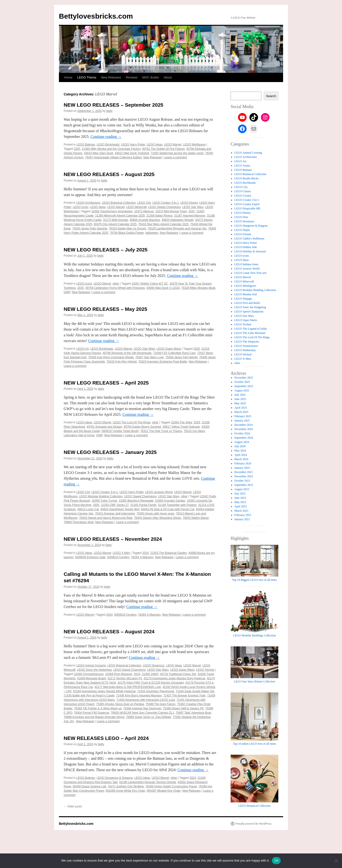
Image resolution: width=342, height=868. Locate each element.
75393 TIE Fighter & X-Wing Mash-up (98, 708)
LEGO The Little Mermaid (250, 333)
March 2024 (241, 459)
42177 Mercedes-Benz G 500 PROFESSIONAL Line (128, 687)
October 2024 (242, 433)
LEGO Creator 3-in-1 (166, 203)
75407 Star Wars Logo (150, 357)
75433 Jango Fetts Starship (90, 229)
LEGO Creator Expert (247, 204)
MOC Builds (151, 77)
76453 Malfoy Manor (196, 518)
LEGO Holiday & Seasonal (250, 251)
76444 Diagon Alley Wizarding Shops (158, 518)
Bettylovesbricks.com (96, 16)
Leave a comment (175, 157)
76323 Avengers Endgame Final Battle (163, 362)
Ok (276, 860)
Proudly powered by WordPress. (254, 824)
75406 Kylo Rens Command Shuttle (111, 357)
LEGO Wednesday (245, 350)
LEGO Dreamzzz (154, 665)
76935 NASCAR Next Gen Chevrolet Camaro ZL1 (142, 713)
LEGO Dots (241, 217)
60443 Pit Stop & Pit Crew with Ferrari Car (168, 509)
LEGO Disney (189, 203)
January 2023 (242, 519)
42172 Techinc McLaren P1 (125, 678)
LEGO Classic (243, 191)
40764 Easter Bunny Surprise (142, 427)
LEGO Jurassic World (159, 492)
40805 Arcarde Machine (145, 220)
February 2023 (243, 515)
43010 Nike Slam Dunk (99, 153)
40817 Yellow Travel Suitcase (181, 427)
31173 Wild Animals (116, 220)
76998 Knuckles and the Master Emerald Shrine (94, 717)
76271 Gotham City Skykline (126, 786)
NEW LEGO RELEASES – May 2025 (105, 309)
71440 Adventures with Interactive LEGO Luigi (146, 700)
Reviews (132, 77)
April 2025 (241, 408)
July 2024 (240, 446)
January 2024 (242, 468)
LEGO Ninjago (243, 299)
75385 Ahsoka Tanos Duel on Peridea (120, 704)
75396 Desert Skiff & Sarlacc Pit (183, 708)
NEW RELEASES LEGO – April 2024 (106, 738)
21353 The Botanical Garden (168, 553)
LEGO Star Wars (193, 207)
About (168, 77)
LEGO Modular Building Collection (101, 496)
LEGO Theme (87, 77)
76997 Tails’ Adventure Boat (193, 713)
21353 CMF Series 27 (115, 505)
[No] (336, 861)
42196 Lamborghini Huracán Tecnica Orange (148, 782)
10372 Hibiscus (144, 211)
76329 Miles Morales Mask (199, 288)
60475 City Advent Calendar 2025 (115, 224)
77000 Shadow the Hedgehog (192, 717)
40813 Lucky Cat (88, 509)
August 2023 (242, 489)
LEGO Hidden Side (246, 247)
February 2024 (243, 463)
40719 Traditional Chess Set (178, 674)
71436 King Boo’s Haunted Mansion (139, 696)
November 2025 (244, 378)
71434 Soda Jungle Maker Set (195, 691)
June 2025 (240, 399)
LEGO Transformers (246, 346)
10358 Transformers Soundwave (112, 211)
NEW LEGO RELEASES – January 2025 (110, 452)
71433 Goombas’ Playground (156, 691)
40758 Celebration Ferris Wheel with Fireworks (115, 288)
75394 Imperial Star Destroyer (142, 708)
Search (271, 96)
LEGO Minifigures (194, 145)
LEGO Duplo (242, 230)
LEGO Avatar (242, 166)
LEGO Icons (80, 207)
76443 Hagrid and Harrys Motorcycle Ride (106, 518)
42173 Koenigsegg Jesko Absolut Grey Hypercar (174, 678)
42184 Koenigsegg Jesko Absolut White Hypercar (104, 691)
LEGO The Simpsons (247, 342)
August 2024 (242, 442)
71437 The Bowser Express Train (184, 696)
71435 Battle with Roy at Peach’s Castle (89, 696)
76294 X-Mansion (142, 557)
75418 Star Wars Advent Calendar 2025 (163, 224)
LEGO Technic (205, 670)
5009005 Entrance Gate (90, 557)
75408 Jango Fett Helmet (181, 357)
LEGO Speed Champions (164, 207)
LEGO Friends (243, 234)
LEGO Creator (243, 196)
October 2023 (242, 481)
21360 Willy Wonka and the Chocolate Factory (111, 149)
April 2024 (241, 455)
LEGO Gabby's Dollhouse (249, 239)
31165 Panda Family (143, 505)
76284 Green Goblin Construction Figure (171, 786)
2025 (77, 149)
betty (109, 111)
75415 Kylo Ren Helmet (122, 362)
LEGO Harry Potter (133, 145)
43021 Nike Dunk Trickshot (132, 153)
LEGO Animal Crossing (91, 665)
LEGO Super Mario (169, 349)
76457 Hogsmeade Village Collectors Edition (113, 157)
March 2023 (241, 511)
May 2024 (240, 451)
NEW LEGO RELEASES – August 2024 (109, 632)
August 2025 (242, 390)
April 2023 (241, 506)
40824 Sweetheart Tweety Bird (120, 509)
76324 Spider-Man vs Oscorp (127, 229)
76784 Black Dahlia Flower (127, 233)
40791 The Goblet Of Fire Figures (163, 149)
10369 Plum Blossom (119, 674)
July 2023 (240, 494)
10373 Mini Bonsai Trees (171, 211)
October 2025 (242, 382)
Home (68, 77)
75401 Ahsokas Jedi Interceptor (115, 514)
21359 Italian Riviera (159, 216)
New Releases (111, 77)
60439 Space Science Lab (89, 786)
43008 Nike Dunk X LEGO (163, 288)
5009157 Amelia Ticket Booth (120, 431)
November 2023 (244, 476)
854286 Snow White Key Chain (125, 791)
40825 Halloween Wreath (178, 220)
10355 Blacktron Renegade (136, 501)
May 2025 (240, 403)
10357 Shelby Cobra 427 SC (150, 284)
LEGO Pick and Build (247, 303)
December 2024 (244, 425)
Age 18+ (69, 721)
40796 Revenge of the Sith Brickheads (127, 353)
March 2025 (241, 412)
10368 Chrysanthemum (89, 674)
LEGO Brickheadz (108, 145)
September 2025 (244, 386)
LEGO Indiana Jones (246, 264)
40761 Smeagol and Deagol (104, 427)
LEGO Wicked (243, 354)
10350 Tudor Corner (104, 501)
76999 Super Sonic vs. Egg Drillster (148, 717)
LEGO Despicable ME (247, 208)
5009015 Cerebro (118, 557)
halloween (152, 233)
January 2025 (242, 421)
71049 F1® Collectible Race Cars (174, 353)
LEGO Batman (86, 145)
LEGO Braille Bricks (247, 178)
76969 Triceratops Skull (79, 522)
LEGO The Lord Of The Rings (131, 422)
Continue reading (106, 137)
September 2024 (244, 438)
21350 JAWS (150, 674)
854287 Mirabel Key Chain (164, 791)
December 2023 (244, 472)
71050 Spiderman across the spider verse (177, 153)
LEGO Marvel (173, 145)
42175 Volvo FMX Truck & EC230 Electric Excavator (151, 683)
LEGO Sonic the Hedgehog (94, 670)
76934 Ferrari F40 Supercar (91, 713)
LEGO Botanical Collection (119, 203)
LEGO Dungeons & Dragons (115, 778)
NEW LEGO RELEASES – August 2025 (109, 174)
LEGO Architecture (88, 203)
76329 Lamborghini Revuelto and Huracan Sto (177, 229)
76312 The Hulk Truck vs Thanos (161, 431)
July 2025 (240, 395)
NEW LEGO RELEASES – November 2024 (113, 539)
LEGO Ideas (155, 145)
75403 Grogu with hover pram (155, 514)
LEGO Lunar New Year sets (251, 273)
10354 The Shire (182, 422)
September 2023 (244, 485)
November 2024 (244, 429)
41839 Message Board (91, 678)
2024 (146, 553)
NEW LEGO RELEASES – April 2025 (106, 383)
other (116, 284)
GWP (67, 292)
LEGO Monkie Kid (246, 294)
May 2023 (240, 502)
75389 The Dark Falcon (160, 704)
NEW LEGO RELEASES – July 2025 (106, 250)
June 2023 (240, 498)
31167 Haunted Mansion (190, 216)
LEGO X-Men (121, 553)
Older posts (73, 806)
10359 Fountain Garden (170, 501)
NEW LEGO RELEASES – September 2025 (114, 105)
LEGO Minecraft (136, 207)
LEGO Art (82, 349)
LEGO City (144, 203)
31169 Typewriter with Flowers (177, 505)
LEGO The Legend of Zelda (251, 329)
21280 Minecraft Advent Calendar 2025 (120, 216)
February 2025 (243, 416)
